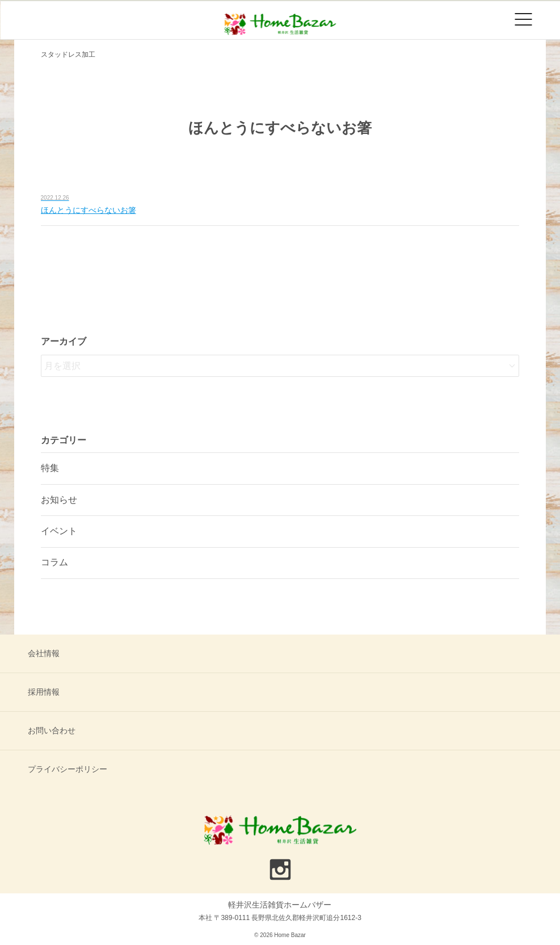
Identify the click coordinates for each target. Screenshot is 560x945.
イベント (59, 531)
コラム (54, 562)
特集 (50, 468)
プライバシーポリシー (68, 769)
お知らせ (59, 500)
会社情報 (44, 653)
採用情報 (44, 692)
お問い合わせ (52, 730)
